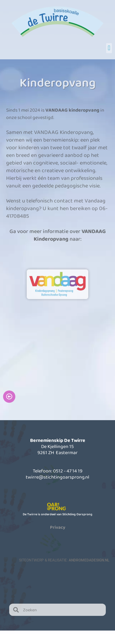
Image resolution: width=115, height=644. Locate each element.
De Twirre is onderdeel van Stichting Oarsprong (57, 514)
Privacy (58, 527)
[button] (109, 48)
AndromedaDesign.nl (89, 560)
